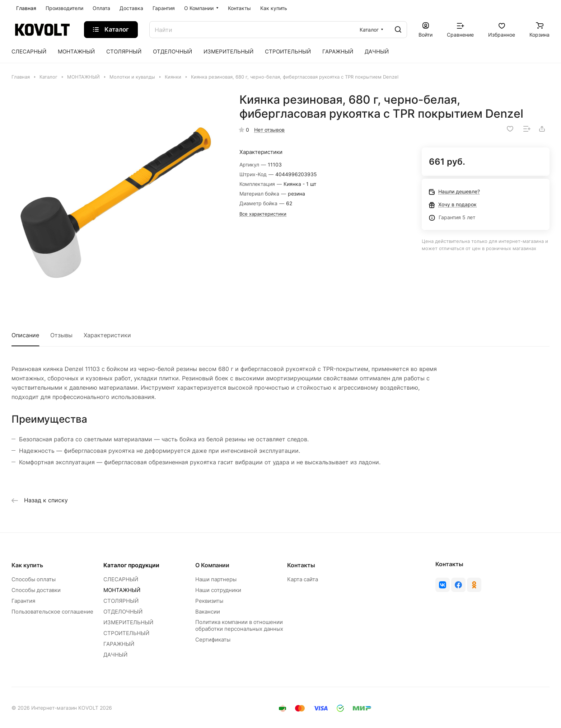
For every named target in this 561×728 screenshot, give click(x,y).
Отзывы (61, 335)
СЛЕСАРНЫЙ (121, 579)
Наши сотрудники (218, 590)
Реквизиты (209, 601)
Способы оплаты (34, 579)
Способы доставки (36, 590)
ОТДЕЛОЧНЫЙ (123, 612)
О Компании (212, 565)
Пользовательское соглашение (52, 612)
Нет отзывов (269, 130)
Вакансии (208, 612)
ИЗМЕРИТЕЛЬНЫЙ (128, 622)
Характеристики (107, 335)
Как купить (27, 565)
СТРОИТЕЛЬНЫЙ (126, 633)
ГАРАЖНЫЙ (119, 644)
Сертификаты (213, 640)
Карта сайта (303, 579)
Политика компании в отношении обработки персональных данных (239, 625)
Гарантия (23, 601)
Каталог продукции (131, 565)
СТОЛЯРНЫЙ (121, 601)
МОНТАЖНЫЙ (122, 590)
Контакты (301, 565)
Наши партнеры (216, 579)
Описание (25, 335)
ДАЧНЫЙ (115, 655)
